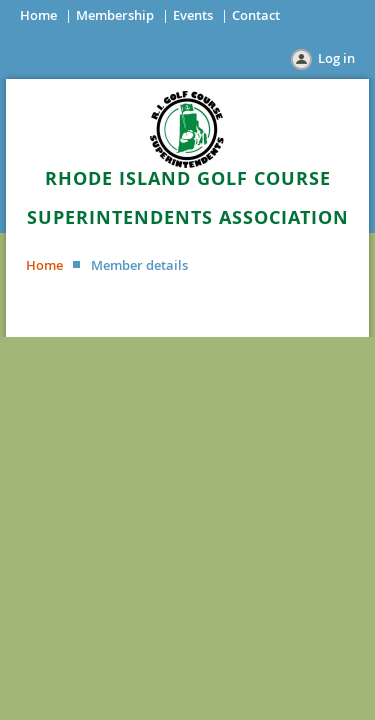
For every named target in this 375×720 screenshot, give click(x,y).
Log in (336, 58)
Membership (115, 15)
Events (193, 15)
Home (38, 15)
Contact (256, 15)
